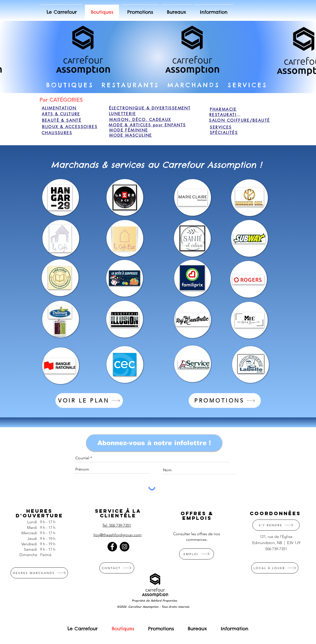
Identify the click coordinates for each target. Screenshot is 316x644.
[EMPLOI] (197, 554)
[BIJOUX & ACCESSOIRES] (70, 127)
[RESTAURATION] (227, 115)
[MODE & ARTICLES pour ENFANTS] (147, 125)
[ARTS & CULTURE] (61, 114)
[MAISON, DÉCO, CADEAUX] (140, 120)
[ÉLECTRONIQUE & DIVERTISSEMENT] (150, 108)
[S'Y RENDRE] (276, 525)
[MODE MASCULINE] (131, 135)
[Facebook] (112, 547)
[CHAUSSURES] (57, 133)
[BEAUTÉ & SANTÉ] (62, 120)
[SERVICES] (221, 127)
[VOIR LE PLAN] (89, 401)
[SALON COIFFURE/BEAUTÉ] (240, 120)
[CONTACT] (117, 568)
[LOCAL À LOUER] (275, 568)
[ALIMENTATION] (59, 108)
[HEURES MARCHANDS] (39, 573)
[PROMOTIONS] (225, 401)
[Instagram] (125, 547)
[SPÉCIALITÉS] (224, 133)
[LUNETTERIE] (122, 114)
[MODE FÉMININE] (129, 130)
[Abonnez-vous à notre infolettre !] (154, 443)
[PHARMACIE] (223, 109)
